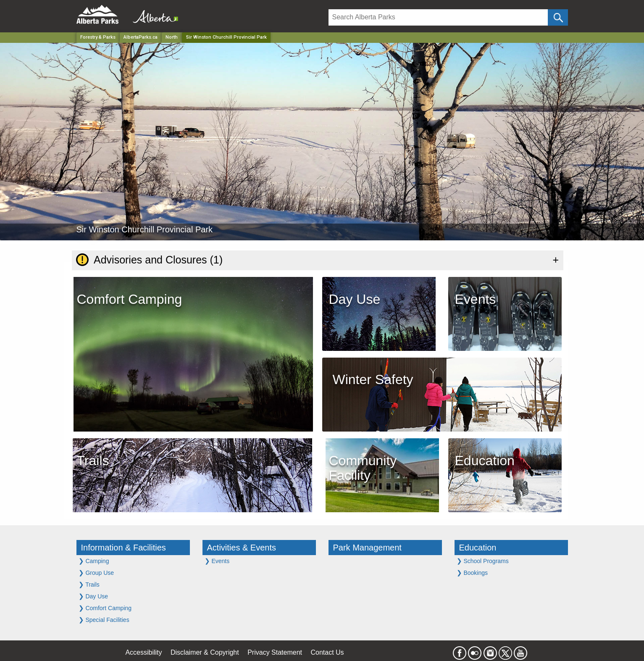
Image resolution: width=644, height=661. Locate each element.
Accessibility (143, 652)
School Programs (483, 561)
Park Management (367, 548)
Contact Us (327, 652)
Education (478, 548)
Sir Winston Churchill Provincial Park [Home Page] (226, 37)
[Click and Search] (558, 17)
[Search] (438, 17)
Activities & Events (242, 548)
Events (217, 561)
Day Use (93, 596)
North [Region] (172, 37)
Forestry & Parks (98, 37)
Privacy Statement (275, 652)
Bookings (472, 573)
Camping (94, 561)
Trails (89, 584)
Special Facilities (104, 620)
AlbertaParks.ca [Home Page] (141, 37)
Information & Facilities (124, 548)
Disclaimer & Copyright (205, 652)
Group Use (96, 573)
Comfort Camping (105, 608)
